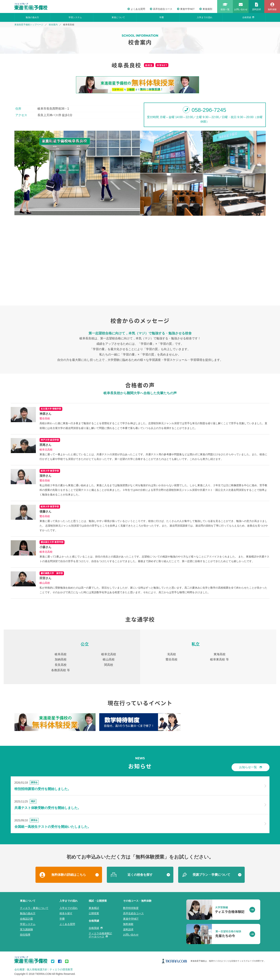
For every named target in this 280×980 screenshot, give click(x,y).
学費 (162, 17)
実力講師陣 (26, 929)
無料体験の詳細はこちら (69, 875)
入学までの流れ (205, 17)
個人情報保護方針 (37, 969)
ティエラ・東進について (34, 908)
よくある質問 (136, 9)
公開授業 (94, 913)
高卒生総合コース (161, 9)
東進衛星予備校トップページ (29, 25)
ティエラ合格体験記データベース (100, 935)
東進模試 (94, 908)
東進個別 (206, 9)
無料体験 (128, 924)
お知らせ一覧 (251, 767)
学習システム (75, 17)
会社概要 (20, 969)
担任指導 (25, 935)
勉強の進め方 (32, 17)
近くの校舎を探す (140, 875)
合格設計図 (26, 919)
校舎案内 (53, 25)
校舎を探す (66, 913)
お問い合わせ (131, 935)
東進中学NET (186, 9)
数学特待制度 (131, 908)
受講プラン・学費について (211, 875)
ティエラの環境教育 (61, 969)
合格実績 (248, 17)
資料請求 (128, 929)
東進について (118, 17)
